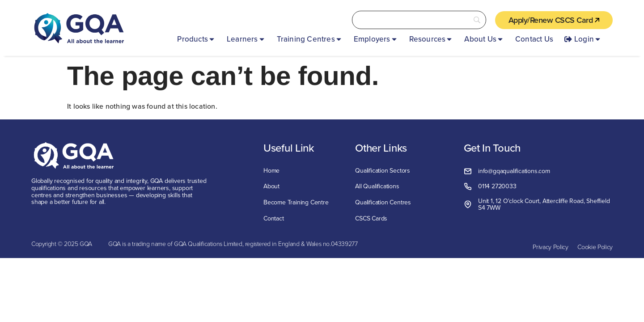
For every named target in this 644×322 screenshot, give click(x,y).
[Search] (419, 20)
